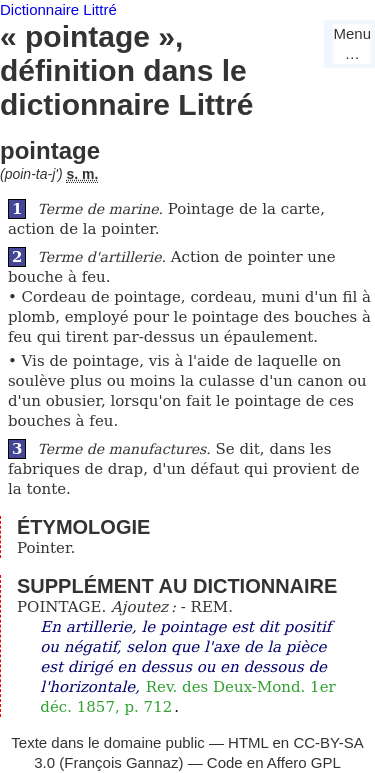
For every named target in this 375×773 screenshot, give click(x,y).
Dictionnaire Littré (58, 9)
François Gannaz (121, 762)
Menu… (352, 43)
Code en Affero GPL (274, 762)
